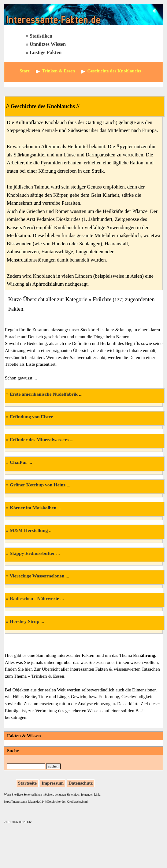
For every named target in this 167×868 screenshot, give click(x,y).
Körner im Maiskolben (33, 508)
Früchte (102, 299)
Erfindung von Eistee (32, 417)
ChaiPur (19, 462)
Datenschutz (81, 783)
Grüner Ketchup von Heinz (38, 485)
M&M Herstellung (29, 530)
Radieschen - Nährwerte (34, 598)
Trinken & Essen (48, 676)
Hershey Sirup (25, 621)
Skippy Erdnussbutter (32, 553)
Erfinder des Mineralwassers (39, 439)
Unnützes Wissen (48, 44)
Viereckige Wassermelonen (37, 576)
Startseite (27, 783)
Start (25, 71)
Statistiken (41, 36)
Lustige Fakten (46, 53)
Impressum (53, 783)
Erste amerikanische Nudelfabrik (44, 394)
